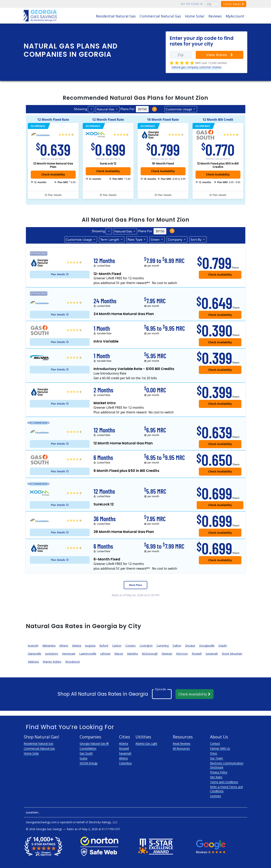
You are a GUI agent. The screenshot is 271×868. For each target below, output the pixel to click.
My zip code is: (192, 4)
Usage (179, 109)
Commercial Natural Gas (160, 16)
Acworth (33, 646)
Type (135, 239)
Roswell (197, 654)
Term (110, 239)
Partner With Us (220, 748)
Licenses (216, 796)
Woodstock (73, 662)
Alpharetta (49, 646)
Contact (215, 743)
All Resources (181, 748)
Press (214, 753)
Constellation (88, 748)
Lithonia (105, 654)
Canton (117, 646)
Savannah (212, 654)
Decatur (190, 646)
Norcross (182, 654)
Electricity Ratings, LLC (103, 822)
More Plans (135, 585)
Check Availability (108, 171)
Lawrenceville (88, 654)
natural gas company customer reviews (197, 67)
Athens (64, 646)
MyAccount (235, 16)
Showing (80, 109)
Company (175, 240)
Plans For (127, 109)
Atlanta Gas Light (146, 743)
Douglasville (207, 646)
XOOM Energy (89, 763)
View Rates (220, 55)
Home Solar (195, 16)
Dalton (177, 646)
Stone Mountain (232, 654)
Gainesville (35, 654)
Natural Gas (105, 109)
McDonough (150, 654)
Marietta (132, 654)
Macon (119, 654)
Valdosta (33, 662)
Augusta (90, 646)
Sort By (196, 240)
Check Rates (234, 4)
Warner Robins (52, 662)
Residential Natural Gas (116, 16)
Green (155, 240)
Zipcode (160, 689)
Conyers (130, 646)
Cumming (163, 646)
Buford (104, 646)
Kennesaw (69, 654)
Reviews (215, 16)
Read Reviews (182, 743)
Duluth (223, 646)
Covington (146, 646)
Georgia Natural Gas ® (94, 743)
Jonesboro (52, 654)
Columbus (125, 763)
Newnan (167, 654)
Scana (83, 758)
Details (55, 195)
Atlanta (77, 646)
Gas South (86, 753)
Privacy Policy (219, 772)
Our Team (216, 758)
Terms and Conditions (224, 782)
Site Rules (216, 777)
